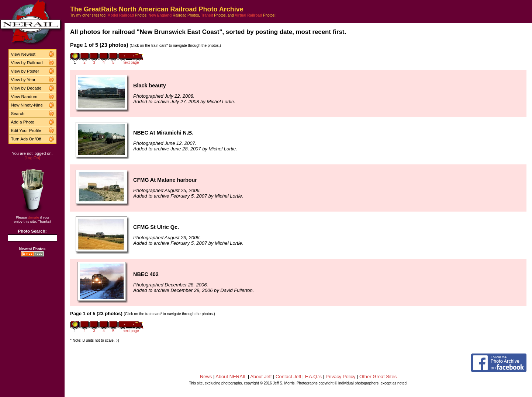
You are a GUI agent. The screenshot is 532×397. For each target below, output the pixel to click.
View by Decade (26, 88)
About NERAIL (231, 377)
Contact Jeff (288, 377)
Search (18, 114)
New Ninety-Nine (27, 105)
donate (34, 217)
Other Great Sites (378, 377)
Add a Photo (23, 122)
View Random (24, 97)
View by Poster (25, 71)
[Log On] (32, 158)
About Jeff (261, 377)
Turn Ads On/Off (26, 139)
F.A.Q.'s (313, 377)
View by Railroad (27, 63)
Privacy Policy (341, 377)
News (206, 377)
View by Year (23, 80)
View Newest (23, 54)
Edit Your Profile (26, 130)
